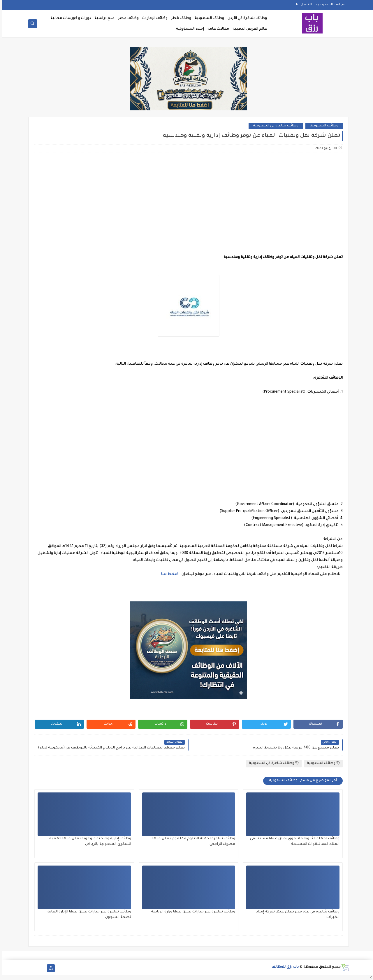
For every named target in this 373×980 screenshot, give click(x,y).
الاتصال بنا (302, 5)
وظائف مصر (126, 18)
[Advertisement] (186, 204)
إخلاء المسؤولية (188, 29)
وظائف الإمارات (153, 18)
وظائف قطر (179, 18)
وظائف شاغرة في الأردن (245, 18)
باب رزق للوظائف (283, 967)
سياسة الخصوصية (329, 5)
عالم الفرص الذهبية (248, 29)
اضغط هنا (168, 574)
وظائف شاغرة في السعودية (274, 126)
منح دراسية (102, 18)
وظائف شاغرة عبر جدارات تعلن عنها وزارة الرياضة (191, 912)
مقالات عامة (216, 29)
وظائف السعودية (207, 18)
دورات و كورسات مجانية (69, 18)
